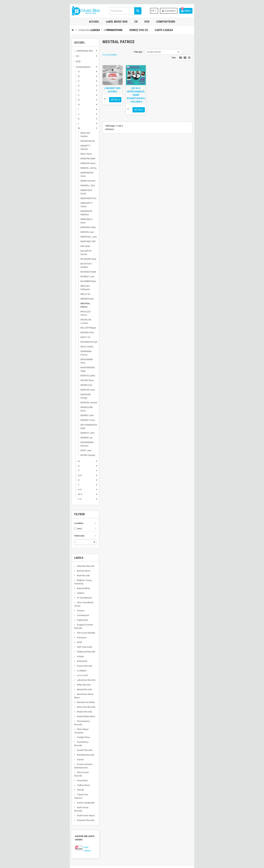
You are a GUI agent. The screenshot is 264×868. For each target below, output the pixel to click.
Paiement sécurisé (113, 814)
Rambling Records (46, 664)
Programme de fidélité (115, 819)
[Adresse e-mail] (147, 773)
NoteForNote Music (47, 635)
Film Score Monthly (47, 555)
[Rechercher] (124, 11)
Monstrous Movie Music (49, 617)
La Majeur (43, 593)
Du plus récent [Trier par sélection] (154, 52)
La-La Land (43, 598)
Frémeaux (43, 560)
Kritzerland (43, 584)
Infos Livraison (111, 795)
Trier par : (138, 52)
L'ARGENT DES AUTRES (100, 97)
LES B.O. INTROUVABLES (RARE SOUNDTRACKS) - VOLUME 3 (138, 100)
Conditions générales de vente (119, 805)
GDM (40, 565)
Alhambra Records (47, 499)
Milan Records (45, 607)
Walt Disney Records (48, 706)
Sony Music (43, 683)
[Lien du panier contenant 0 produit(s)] (225, 11)
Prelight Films (44, 650)
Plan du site (110, 838)
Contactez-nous (112, 833)
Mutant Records (45, 631)
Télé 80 (41, 692)
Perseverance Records (49, 640)
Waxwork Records (46, 716)
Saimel (41, 669)
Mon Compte (155, 795)
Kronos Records (45, 588)
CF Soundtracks (45, 527)
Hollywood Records (47, 574)
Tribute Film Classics (48, 697)
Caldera (41, 522)
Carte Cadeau (51, 740)
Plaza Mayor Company (48, 645)
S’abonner (212, 773)
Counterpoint (44, 541)
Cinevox (42, 536)
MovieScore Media (47, 621)
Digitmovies (43, 546)
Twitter (45, 805)
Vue (213, 52)
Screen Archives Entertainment (52, 673)
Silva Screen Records (48, 678)
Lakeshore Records (47, 602)
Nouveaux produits (113, 828)
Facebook (36, 805)
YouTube (54, 805)
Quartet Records (46, 659)
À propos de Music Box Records (119, 810)
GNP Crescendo (45, 569)
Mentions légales (113, 800)
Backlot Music (45, 503)
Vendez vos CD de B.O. (115, 824)
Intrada (41, 579)
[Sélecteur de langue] (190, 11)
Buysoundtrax (44, 518)
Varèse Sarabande (47, 702)
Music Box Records (47, 626)
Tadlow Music (44, 687)
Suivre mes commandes (160, 799)
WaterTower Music (47, 711)
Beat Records (44, 508)
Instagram (63, 805)
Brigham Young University (50, 513)
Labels (40, 490)
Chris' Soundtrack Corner (49, 532)
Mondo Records (45, 612)
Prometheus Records (48, 654)
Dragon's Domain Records (50, 551)
